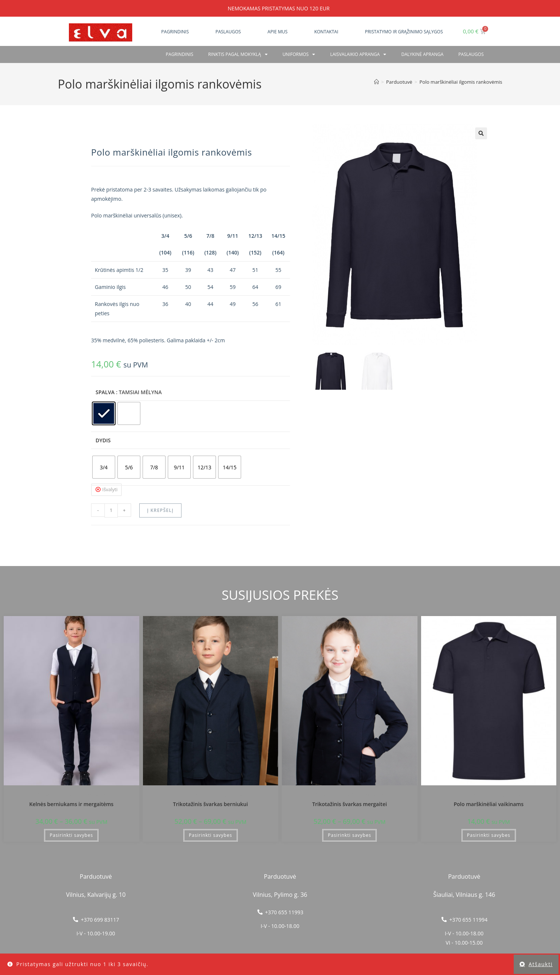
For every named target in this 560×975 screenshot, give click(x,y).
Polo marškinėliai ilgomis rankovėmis (461, 82)
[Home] (376, 82)
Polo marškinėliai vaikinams (489, 804)
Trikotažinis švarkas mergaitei (350, 804)
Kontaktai (326, 32)
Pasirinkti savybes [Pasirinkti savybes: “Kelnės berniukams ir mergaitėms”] (71, 835)
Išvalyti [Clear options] (110, 489)
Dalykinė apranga (422, 54)
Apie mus (277, 32)
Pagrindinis (175, 32)
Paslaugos (228, 32)
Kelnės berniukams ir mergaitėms (71, 804)
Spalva (105, 392)
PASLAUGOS (471, 54)
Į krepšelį (160, 510)
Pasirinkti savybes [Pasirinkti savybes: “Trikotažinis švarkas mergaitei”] (349, 835)
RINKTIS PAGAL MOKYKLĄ (238, 54)
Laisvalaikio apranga (358, 54)
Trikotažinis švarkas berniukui (210, 804)
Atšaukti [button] (541, 964)
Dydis (103, 440)
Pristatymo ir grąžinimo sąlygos (404, 32)
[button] (481, 133)
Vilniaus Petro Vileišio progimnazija (71, 795)
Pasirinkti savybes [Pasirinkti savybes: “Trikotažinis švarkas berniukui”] (211, 835)
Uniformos (299, 54)
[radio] (104, 413)
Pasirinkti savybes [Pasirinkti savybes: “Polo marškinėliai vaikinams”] (489, 835)
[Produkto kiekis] (111, 510)
